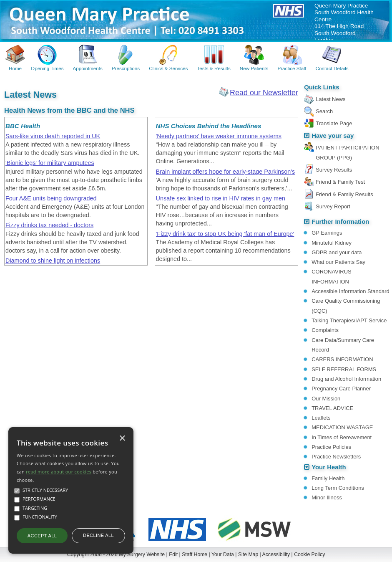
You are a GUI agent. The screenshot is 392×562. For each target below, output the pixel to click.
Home (15, 68)
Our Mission (326, 399)
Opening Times (47, 68)
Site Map (248, 554)
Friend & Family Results (344, 194)
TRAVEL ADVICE (332, 408)
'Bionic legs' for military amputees (50, 163)
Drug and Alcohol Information (346, 379)
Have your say (333, 136)
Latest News (330, 99)
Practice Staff (292, 68)
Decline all (98, 535)
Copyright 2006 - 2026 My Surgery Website (116, 554)
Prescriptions (126, 68)
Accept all (42, 536)
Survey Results (334, 170)
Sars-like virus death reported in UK (53, 136)
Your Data (223, 554)
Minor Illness (327, 497)
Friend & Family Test (340, 182)
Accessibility (276, 554)
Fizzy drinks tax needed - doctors (49, 225)
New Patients (254, 68)
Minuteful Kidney (332, 243)
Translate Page (334, 123)
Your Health (329, 467)
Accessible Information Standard (350, 291)
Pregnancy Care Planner (341, 389)
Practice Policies (331, 447)
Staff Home (195, 554)
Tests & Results (214, 68)
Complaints (325, 330)
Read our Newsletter (264, 93)
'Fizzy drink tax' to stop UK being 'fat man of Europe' (225, 234)
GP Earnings (327, 233)
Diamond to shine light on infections (53, 261)
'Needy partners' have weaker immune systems (219, 136)
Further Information (340, 222)
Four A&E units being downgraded (51, 198)
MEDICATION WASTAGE (342, 427)
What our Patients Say (338, 262)
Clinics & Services (168, 68)
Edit (173, 554)
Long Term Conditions (338, 488)
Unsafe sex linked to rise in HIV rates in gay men (221, 198)
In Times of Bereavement (342, 437)
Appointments (88, 68)
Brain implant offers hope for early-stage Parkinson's (226, 172)
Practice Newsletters (336, 457)
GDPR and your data (337, 252)
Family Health (328, 478)
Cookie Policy (309, 554)
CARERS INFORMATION (342, 359)
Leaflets (321, 418)
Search (324, 111)
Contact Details (332, 68)
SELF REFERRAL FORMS (344, 369)
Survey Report (333, 206)
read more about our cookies (59, 472)
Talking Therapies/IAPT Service (349, 320)
